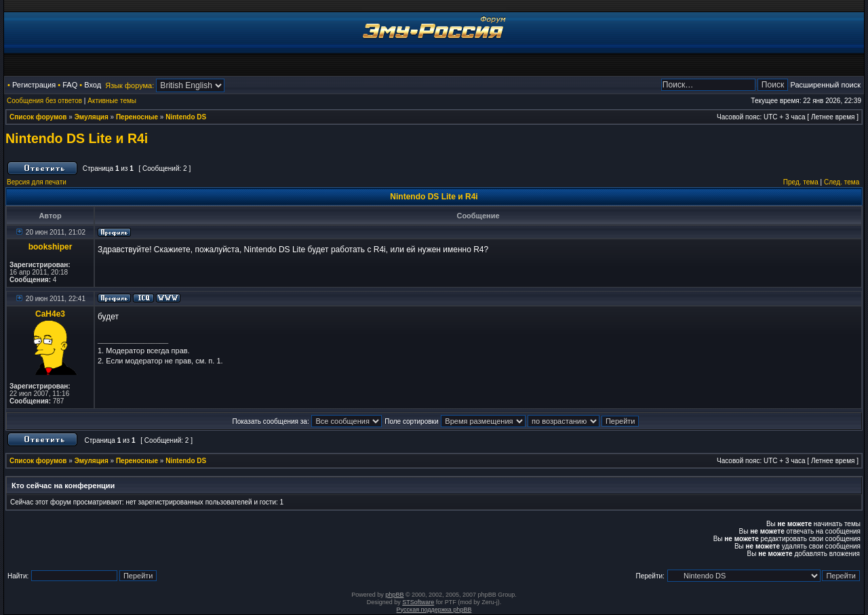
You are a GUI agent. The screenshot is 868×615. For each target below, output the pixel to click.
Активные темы (112, 101)
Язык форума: (130, 85)
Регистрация (34, 85)
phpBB (394, 595)
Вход (93, 85)
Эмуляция (92, 117)
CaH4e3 (50, 314)
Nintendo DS (186, 117)
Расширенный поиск (825, 85)
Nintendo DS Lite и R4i (77, 138)
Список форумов (38, 117)
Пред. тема (801, 182)
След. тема (842, 182)
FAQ (70, 85)
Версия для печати (37, 182)
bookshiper (51, 247)
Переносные (137, 117)
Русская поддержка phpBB (434, 610)
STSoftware (418, 602)
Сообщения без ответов (44, 101)
